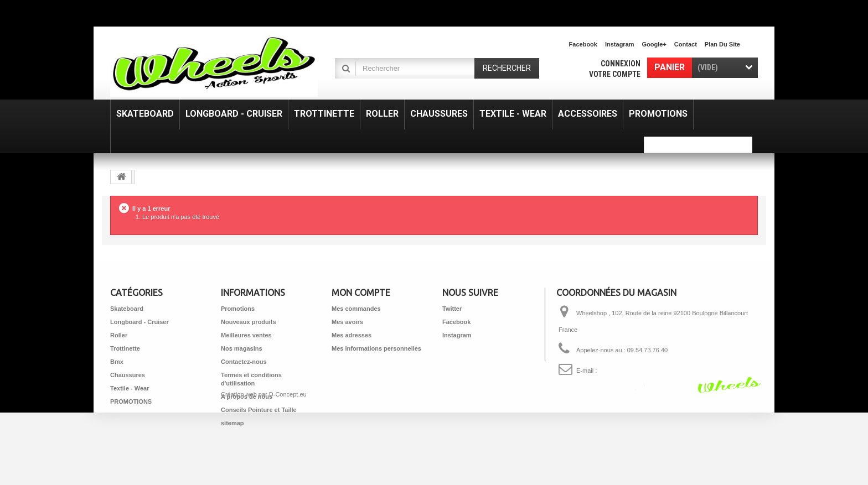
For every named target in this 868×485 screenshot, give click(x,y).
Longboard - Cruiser (139, 322)
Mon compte (361, 293)
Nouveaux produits (249, 322)
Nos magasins (242, 348)
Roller (119, 335)
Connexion (621, 64)
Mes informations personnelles (376, 348)
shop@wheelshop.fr (625, 371)
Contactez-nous (244, 362)
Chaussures (128, 375)
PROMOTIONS (131, 401)
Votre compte (615, 74)
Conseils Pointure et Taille (259, 410)
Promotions (238, 309)
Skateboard (127, 309)
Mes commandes (356, 309)
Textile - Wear (130, 388)
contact (686, 44)
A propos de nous (247, 397)
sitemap (232, 423)
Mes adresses (352, 335)
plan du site (722, 44)
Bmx (117, 362)
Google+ (654, 44)
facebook (583, 44)
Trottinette (125, 348)
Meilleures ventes (246, 335)
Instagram (620, 44)
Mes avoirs (347, 322)
